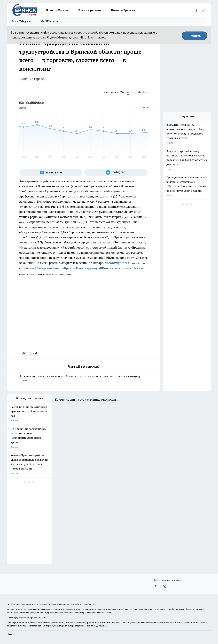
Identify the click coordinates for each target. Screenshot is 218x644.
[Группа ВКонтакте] (51, 172)
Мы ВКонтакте (49, 21)
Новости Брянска (123, 10)
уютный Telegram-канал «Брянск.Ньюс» (55, 268)
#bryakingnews (116, 263)
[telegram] (36, 354)
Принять (195, 36)
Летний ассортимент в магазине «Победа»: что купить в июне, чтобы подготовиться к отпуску (83, 379)
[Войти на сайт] (204, 10)
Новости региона (90, 10)
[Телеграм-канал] (116, 172)
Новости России (57, 10)
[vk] (24, 354)
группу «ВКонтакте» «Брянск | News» (115, 268)
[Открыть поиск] (195, 10)
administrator (137, 92)
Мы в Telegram (21, 21)
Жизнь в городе (33, 79)
